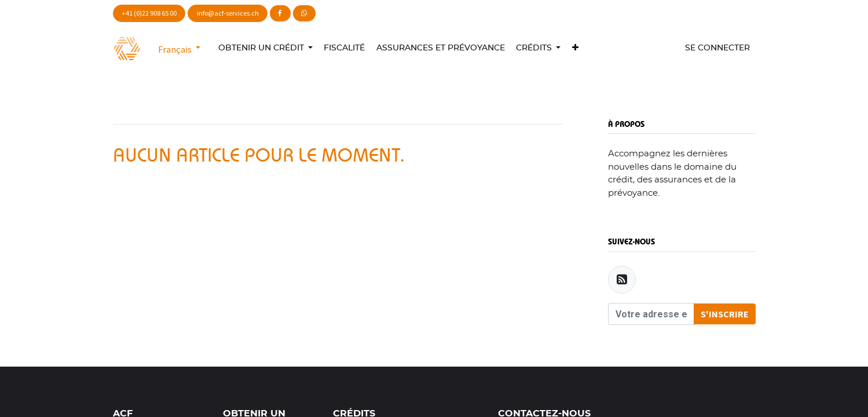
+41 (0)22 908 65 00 (149, 13)
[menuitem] (345, 48)
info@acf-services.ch (228, 13)
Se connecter (717, 48)
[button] (575, 48)
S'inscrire (725, 314)
